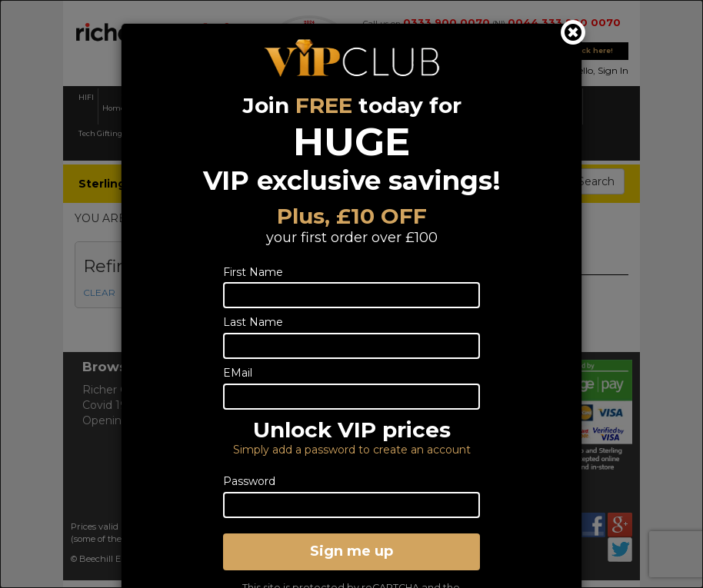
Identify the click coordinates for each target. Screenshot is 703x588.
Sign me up (351, 551)
